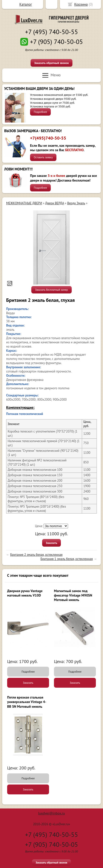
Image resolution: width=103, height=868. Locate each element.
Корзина (81, 4)
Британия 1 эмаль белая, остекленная (67, 559)
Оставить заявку (43, 157)
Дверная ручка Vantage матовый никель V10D (25, 593)
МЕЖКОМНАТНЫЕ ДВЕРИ (24, 203)
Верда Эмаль (76, 203)
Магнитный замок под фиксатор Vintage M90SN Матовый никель (73, 595)
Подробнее (40, 112)
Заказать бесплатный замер (51, 290)
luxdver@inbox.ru (51, 813)
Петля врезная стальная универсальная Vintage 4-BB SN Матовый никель (27, 702)
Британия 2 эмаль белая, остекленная (36, 555)
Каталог (26, 4)
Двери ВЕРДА (54, 203)
